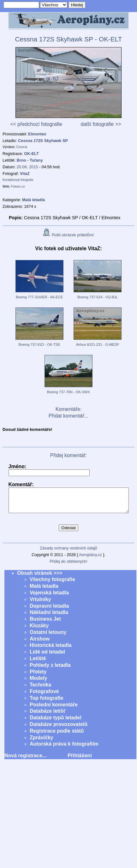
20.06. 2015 (27, 167)
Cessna (22, 147)
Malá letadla (44, 591)
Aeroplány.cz (90, 559)
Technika (40, 689)
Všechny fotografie (52, 584)
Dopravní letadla (49, 611)
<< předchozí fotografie (36, 124)
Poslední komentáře (54, 709)
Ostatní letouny (48, 637)
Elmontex (37, 134)
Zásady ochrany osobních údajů (68, 553)
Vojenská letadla (49, 597)
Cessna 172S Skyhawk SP (43, 141)
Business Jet (45, 624)
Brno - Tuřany (30, 160)
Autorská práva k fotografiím (64, 749)
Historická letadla (51, 650)
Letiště (38, 663)
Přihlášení (80, 760)
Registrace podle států (57, 736)
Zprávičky (42, 742)
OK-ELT (31, 154)
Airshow (40, 644)
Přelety (38, 676)
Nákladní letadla (49, 617)
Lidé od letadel (47, 657)
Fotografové (44, 696)
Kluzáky (39, 630)
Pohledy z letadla (50, 670)
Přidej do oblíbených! (68, 566)
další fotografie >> (101, 124)
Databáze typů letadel (56, 722)
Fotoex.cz (18, 186)
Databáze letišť (48, 716)
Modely (38, 683)
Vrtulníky (40, 604)
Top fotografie (46, 703)
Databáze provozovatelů (59, 729)
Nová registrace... (25, 760)
